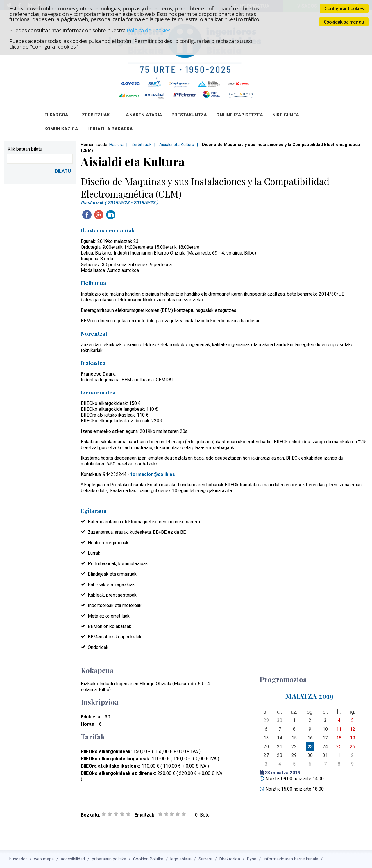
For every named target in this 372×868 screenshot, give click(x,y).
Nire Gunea (286, 115)
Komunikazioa (61, 129)
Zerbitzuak (96, 115)
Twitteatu (123, 215)
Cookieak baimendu (344, 22)
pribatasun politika (109, 859)
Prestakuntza (189, 115)
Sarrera (205, 859)
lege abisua (181, 859)
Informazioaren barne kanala (291, 859)
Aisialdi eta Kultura (177, 145)
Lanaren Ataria (143, 115)
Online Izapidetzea (240, 115)
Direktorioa (230, 859)
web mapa (44, 859)
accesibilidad (73, 859)
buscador (18, 859)
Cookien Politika (148, 859)
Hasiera (116, 145)
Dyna (252, 859)
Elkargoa (57, 115)
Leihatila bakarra (110, 129)
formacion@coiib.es (153, 474)
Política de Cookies (149, 30)
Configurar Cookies (344, 8)
